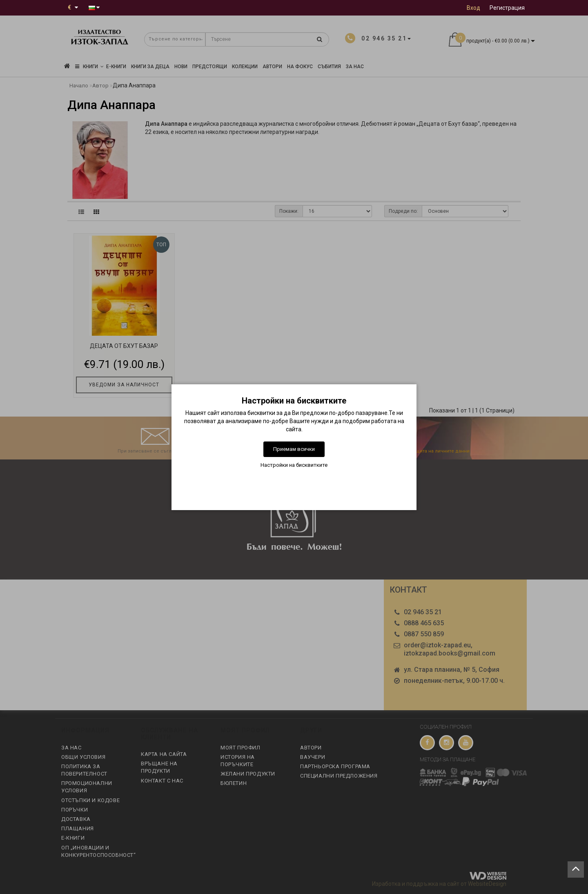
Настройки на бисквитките (294, 465)
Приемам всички (294, 449)
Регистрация (507, 8)
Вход (473, 8)
